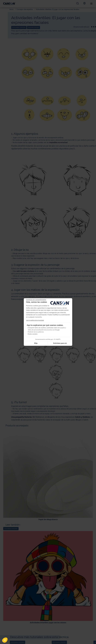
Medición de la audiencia (36, 332)
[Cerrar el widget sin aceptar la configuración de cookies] (36, 300)
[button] (5, 640)
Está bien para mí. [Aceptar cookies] (60, 343)
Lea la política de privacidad (35, 320)
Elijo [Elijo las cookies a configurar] (36, 343)
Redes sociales (33, 334)
